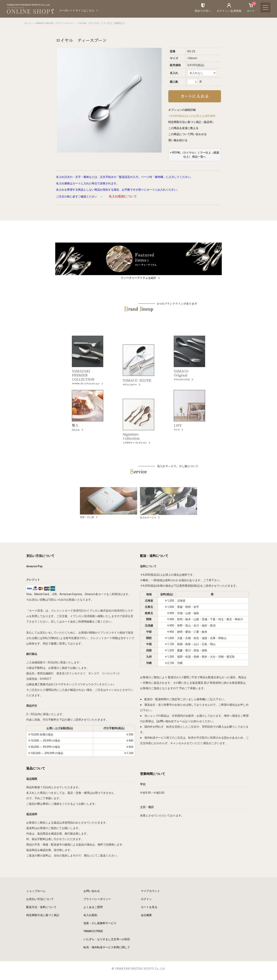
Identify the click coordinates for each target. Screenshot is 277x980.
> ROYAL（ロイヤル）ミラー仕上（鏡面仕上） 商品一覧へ (195, 155)
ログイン (146, 899)
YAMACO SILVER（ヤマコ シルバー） (55, 23)
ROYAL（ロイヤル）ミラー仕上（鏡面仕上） (103, 23)
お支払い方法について (40, 899)
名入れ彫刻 (90, 915)
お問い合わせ (92, 891)
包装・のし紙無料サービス (100, 923)
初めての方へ (203, 11)
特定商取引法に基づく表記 (43, 915)
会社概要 (146, 915)
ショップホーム (36, 891)
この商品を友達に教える (183, 128)
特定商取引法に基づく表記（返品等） (192, 122)
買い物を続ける (178, 140)
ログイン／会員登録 (229, 11)
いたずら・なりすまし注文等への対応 (107, 939)
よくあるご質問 (93, 907)
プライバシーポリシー (97, 899)
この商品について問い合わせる (187, 134)
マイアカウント (150, 891)
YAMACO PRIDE (93, 931)
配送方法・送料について (41, 907)
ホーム (28, 23)
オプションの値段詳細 (182, 110)
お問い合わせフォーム (171, 721)
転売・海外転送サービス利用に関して (107, 947)
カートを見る (149, 907)
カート (251, 7)
